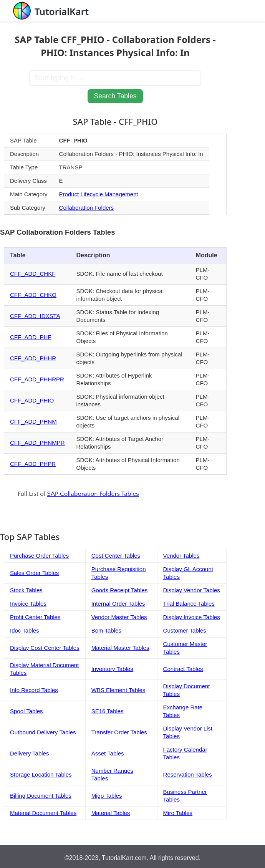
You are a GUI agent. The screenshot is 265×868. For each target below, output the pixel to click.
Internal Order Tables (118, 604)
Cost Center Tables (116, 556)
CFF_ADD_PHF (31, 337)
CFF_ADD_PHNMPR (37, 443)
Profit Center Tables (35, 617)
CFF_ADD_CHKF (33, 274)
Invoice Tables (28, 604)
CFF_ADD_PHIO (32, 400)
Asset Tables (108, 753)
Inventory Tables (112, 669)
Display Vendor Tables (192, 590)
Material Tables (111, 813)
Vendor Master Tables (119, 617)
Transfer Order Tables (119, 732)
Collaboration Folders (87, 208)
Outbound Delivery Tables (43, 732)
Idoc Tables (25, 630)
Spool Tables (26, 711)
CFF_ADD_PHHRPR (37, 379)
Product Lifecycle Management (99, 194)
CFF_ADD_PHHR (33, 358)
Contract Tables (183, 669)
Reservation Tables (188, 774)
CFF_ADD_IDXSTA (35, 316)
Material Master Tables (120, 648)
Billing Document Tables (41, 796)
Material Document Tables (43, 813)
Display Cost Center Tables (45, 648)
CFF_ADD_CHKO (33, 295)
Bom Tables (106, 630)
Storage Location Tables (41, 774)
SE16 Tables (108, 711)
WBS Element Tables (118, 690)
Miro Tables (178, 813)
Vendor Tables (181, 556)
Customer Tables (185, 630)
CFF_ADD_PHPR (33, 464)
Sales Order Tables (34, 573)
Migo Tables (107, 796)
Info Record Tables (34, 690)
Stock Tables (26, 590)
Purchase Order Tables (39, 556)
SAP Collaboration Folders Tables (93, 494)
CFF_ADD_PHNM (33, 422)
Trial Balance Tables (189, 604)
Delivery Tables (29, 753)
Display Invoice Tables (192, 617)
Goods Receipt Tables (119, 590)
